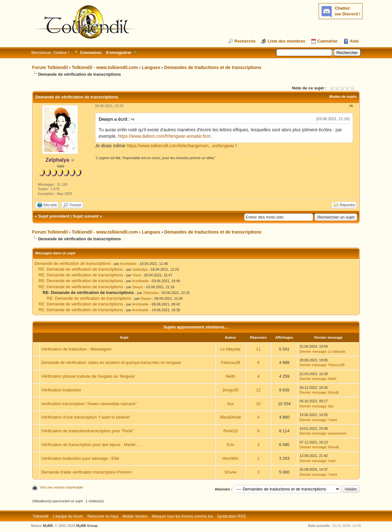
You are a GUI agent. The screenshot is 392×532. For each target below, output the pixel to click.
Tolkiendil (40, 516)
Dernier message (313, 351)
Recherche (245, 41)
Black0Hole (230, 417)
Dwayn (138, 287)
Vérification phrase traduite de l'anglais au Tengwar (88, 376)
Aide (354, 41)
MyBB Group (87, 526)
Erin (231, 445)
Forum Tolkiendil (50, 67)
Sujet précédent (54, 216)
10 (258, 404)
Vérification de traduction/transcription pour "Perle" (87, 431)
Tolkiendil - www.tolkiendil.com (105, 67)
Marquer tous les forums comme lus (182, 516)
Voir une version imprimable (62, 487)
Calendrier (328, 41)
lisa (230, 404)
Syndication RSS (231, 516)
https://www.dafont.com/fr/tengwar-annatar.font (164, 136)
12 (258, 390)
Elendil (333, 392)
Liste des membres (286, 41)
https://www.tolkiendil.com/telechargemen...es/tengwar (181, 146)
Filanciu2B (231, 362)
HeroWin (231, 458)
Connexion (91, 53)
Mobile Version (135, 516)
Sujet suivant (86, 216)
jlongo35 (231, 390)
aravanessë (337, 433)
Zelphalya (140, 269)
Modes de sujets (343, 96)
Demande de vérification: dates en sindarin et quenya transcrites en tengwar (111, 362)
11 (258, 349)
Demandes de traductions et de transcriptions (213, 67)
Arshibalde (128, 264)
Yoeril (136, 275)
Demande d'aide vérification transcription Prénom (87, 472)
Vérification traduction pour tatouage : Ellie (80, 458)
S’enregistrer (118, 53)
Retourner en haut (103, 516)
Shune (230, 472)
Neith (230, 376)
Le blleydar (230, 349)
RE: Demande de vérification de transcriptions (81, 269)
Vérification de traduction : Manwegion (76, 349)
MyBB (48, 526)
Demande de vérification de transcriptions (73, 263)
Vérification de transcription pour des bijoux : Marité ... (91, 445)
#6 (351, 106)
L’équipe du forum (68, 516)
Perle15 (231, 431)
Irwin (332, 461)
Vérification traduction (61, 390)
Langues (151, 67)
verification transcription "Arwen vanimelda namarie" (89, 404)
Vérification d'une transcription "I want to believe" (86, 417)
